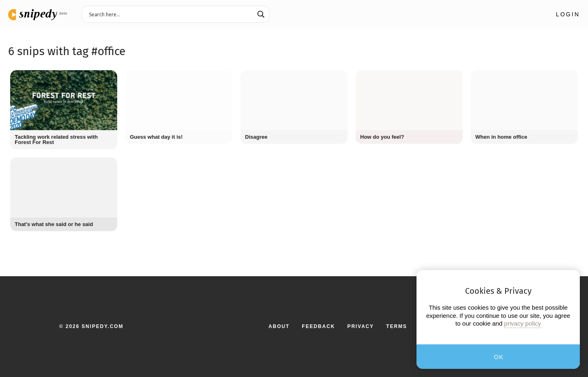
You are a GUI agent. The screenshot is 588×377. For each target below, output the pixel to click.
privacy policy (523, 323)
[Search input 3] (170, 14)
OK (499, 357)
